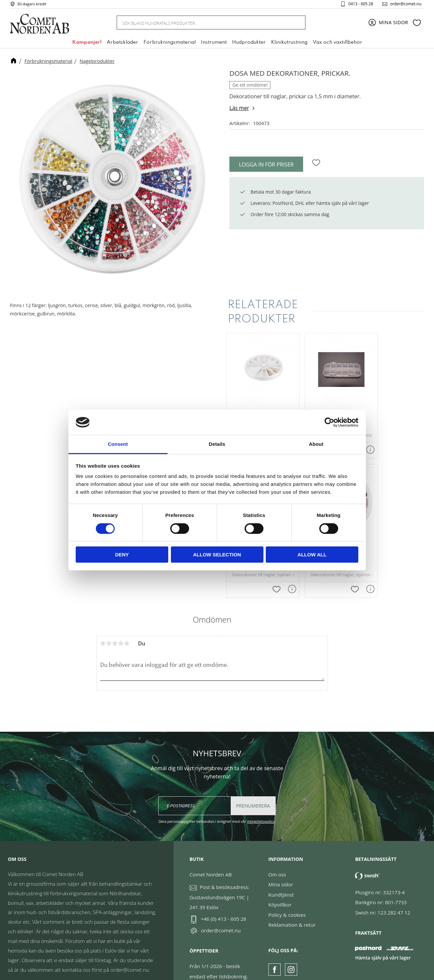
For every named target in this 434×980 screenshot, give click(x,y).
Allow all (312, 555)
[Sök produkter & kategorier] (203, 24)
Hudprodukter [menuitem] (249, 44)
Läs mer (239, 108)
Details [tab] (217, 444)
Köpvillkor (280, 890)
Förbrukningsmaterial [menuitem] (170, 44)
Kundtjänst (281, 880)
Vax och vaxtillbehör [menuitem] (337, 44)
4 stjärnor (121, 629)
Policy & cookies (287, 900)
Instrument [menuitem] (214, 44)
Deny (122, 555)
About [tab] (316, 444)
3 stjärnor (115, 629)
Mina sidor (281, 870)
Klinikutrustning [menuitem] (289, 44)
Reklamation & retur (292, 910)
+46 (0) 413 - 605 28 (223, 904)
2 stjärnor (109, 629)
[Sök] (296, 24)
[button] (417, 24)
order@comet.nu (403, 5)
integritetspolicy (261, 807)
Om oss (277, 860)
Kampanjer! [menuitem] (87, 44)
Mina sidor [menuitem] (394, 24)
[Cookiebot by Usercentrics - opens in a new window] (329, 422)
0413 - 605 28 (358, 5)
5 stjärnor (127, 629)
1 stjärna (103, 629)
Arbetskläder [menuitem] (122, 44)
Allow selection (217, 555)
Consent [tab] (118, 444)
